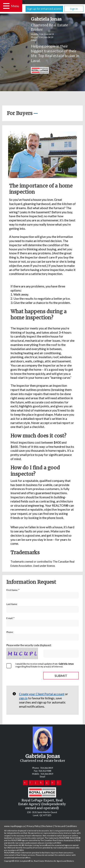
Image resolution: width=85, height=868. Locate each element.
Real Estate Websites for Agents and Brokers (54, 861)
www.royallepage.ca (14, 826)
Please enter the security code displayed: (29, 645)
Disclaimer (47, 826)
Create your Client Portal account (42, 694)
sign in (23, 698)
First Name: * (13, 590)
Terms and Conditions (66, 826)
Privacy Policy (33, 826)
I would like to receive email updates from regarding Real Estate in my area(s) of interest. (45, 665)
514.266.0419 (47, 34)
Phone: (10, 632)
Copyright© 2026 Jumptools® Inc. (19, 861)
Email (34, 40)
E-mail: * (10, 618)
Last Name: (12, 604)
